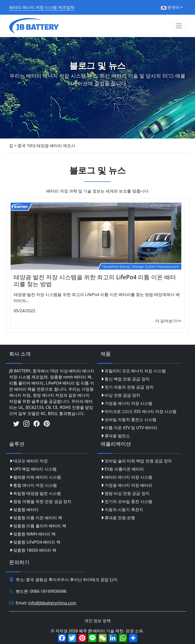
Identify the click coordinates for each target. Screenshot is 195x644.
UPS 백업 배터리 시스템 (33, 469)
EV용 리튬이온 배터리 (122, 469)
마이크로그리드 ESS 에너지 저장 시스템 (139, 411)
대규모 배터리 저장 (28, 461)
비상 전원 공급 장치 (120, 395)
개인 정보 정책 (97, 621)
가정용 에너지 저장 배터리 (126, 485)
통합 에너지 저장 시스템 (33, 485)
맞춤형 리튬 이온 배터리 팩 (36, 518)
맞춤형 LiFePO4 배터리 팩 (35, 542)
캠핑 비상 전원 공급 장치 (125, 493)
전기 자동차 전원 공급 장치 (127, 387)
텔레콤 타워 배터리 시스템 (35, 477)
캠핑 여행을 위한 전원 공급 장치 (40, 501)
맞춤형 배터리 (24, 510)
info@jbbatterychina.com (52, 603)
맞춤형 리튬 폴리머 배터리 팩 (38, 526)
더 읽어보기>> (168, 321)
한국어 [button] (170, 7)
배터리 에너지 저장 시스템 (126, 477)
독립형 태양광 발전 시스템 (35, 493)
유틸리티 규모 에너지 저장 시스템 (133, 371)
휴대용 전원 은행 (118, 518)
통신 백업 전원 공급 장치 (125, 379)
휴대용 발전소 (115, 436)
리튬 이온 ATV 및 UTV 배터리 (129, 428)
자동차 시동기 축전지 (122, 510)
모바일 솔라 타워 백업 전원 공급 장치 (136, 461)
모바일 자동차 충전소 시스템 (128, 420)
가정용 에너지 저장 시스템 (126, 403)
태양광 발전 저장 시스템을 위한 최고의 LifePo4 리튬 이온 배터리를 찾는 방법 (95, 281)
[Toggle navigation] (179, 26)
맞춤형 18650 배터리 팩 (33, 550)
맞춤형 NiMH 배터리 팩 (32, 534)
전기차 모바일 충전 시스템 (126, 501)
